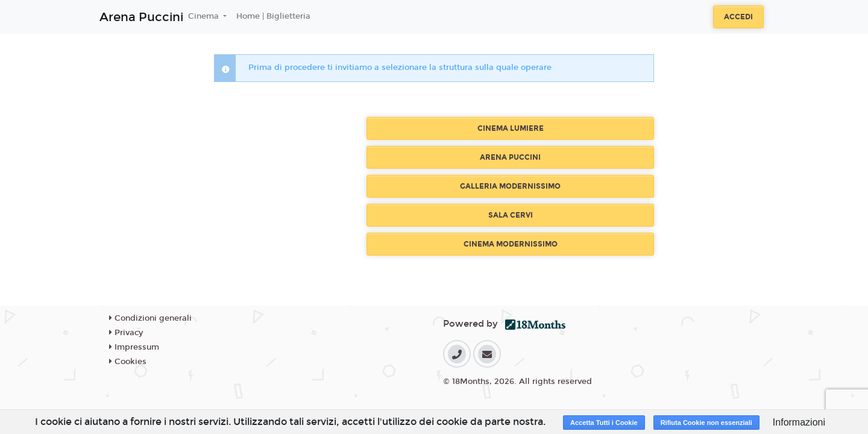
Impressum (134, 347)
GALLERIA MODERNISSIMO (510, 186)
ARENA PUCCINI (510, 157)
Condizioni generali (150, 318)
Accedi (738, 17)
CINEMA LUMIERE (511, 128)
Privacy (126, 333)
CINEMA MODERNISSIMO (511, 244)
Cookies (128, 362)
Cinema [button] (205, 16)
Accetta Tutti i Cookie (604, 423)
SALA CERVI (511, 215)
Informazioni (799, 422)
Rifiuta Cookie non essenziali (706, 423)
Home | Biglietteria (273, 16)
